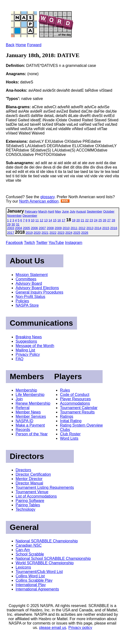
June (65, 211)
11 (37, 220)
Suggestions (26, 341)
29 (9, 224)
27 (109, 220)
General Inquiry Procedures (39, 292)
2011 (74, 228)
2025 (77, 233)
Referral (23, 408)
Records (23, 430)
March (43, 211)
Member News (28, 412)
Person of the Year (32, 434)
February (31, 211)
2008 (50, 228)
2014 (98, 228)
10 (33, 220)
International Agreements (37, 589)
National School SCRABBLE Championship (53, 559)
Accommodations (75, 403)
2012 (82, 228)
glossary (47, 197)
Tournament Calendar (79, 408)
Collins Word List (30, 576)
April (51, 211)
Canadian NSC (29, 545)
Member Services (31, 416)
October (109, 211)
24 (96, 220)
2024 (69, 233)
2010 (66, 228)
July (72, 211)
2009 (58, 228)
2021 (45, 233)
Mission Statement (32, 275)
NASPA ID (24, 421)
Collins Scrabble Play (34, 580)
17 (63, 220)
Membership (26, 390)
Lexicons (23, 567)
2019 (29, 233)
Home (21, 45)
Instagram (74, 243)
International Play (31, 585)
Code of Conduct (75, 395)
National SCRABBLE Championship (47, 541)
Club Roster (70, 434)
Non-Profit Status (30, 297)
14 (50, 220)
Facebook (14, 243)
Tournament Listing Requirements (45, 487)
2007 (42, 228)
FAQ (19, 359)
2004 (19, 228)
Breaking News (29, 337)
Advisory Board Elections (37, 288)
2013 (90, 228)
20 (78, 220)
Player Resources (75, 399)
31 (18, 224)
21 (82, 220)
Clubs (65, 430)
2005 (26, 228)
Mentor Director (29, 479)
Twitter (42, 243)
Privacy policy (80, 628)
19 (74, 220)
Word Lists (69, 438)
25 (100, 220)
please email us (53, 628)
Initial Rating (71, 421)
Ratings (67, 416)
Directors (23, 470)
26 (105, 220)
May (58, 211)
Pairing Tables (28, 505)
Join (19, 399)
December (30, 216)
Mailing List (25, 350)
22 (87, 220)
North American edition (39, 201)
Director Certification (33, 474)
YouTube (56, 243)
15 (55, 220)
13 (46, 220)
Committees (26, 279)
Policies (22, 301)
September (95, 211)
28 (113, 220)
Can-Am (23, 550)
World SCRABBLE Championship (45, 563)
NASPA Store (27, 305)
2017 (11, 233)
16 (59, 220)
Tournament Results (77, 412)
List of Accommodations (36, 496)
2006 (34, 228)
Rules (65, 390)
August (81, 211)
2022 (53, 233)
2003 (11, 228)
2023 (61, 233)
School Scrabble (30, 554)
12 (41, 220)
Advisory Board (29, 283)
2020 (37, 233)
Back (10, 45)
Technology (25, 509)
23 (91, 220)
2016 (114, 228)
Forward (34, 45)
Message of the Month (35, 346)
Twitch (29, 243)
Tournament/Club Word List (39, 572)
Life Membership (30, 395)
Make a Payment (30, 425)
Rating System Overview (81, 425)
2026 (85, 233)
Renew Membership (33, 403)
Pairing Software (30, 501)
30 (13, 224)
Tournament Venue (32, 492)
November (14, 216)
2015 (106, 228)
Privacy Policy (28, 354)
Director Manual (29, 483)
